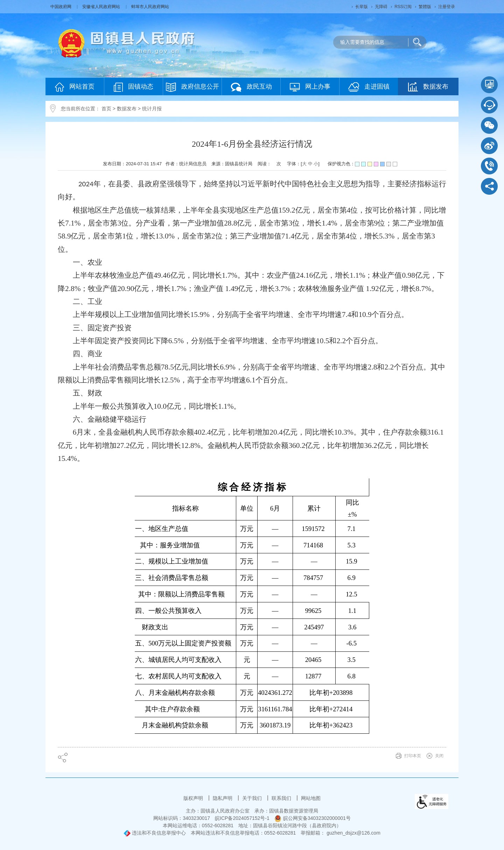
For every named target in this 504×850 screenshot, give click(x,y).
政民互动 (251, 87)
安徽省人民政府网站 (102, 7)
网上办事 (310, 87)
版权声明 (194, 798)
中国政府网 (61, 7)
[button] (362, 7)
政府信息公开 (192, 87)
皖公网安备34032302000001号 (313, 818)
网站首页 (75, 87)
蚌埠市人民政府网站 (150, 7)
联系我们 (282, 798)
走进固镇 (369, 87)
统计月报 (152, 109)
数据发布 (428, 87)
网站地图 (311, 798)
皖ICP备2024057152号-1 (242, 818)
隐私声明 (223, 798)
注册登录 (447, 7)
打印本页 (413, 756)
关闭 (439, 756)
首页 (106, 109)
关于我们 (253, 798)
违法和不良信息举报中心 (155, 833)
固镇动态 (134, 87)
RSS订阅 (403, 7)
